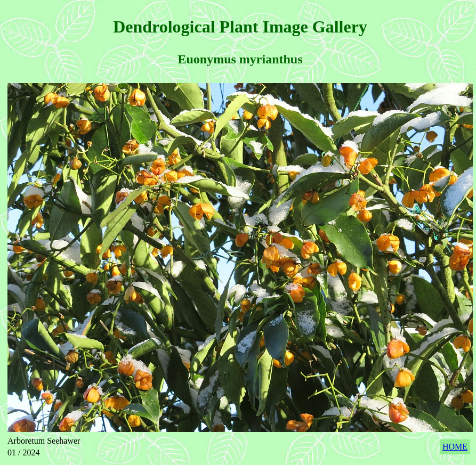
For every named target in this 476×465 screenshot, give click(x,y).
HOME (455, 447)
